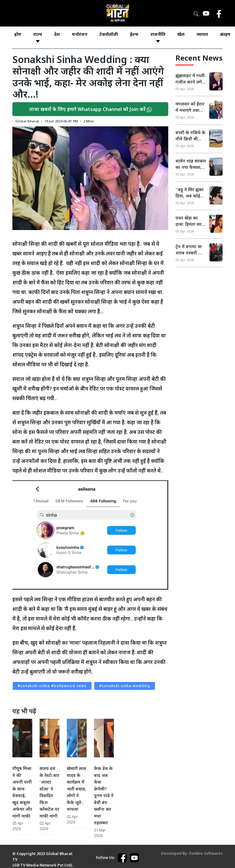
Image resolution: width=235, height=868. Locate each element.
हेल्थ (134, 34)
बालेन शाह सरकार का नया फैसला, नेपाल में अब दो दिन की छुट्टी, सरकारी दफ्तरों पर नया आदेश (191, 164)
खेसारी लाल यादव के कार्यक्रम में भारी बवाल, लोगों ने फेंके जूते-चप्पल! (76, 789)
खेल (181, 34)
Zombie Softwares (206, 853)
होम (18, 34)
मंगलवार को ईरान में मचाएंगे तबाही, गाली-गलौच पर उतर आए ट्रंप (190, 107)
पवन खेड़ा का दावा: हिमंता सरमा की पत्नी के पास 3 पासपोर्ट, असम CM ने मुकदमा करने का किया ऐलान (191, 221)
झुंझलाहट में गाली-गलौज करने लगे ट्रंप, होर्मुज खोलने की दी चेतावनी (191, 79)
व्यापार (202, 34)
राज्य (38, 37)
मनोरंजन (80, 34)
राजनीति (158, 37)
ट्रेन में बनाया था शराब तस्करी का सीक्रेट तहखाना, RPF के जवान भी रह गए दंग (190, 250)
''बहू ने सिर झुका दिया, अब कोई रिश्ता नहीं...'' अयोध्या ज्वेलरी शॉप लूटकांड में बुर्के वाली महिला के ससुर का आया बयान (190, 193)
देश (57, 34)
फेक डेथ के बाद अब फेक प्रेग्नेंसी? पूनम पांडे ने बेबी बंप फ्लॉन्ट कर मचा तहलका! (104, 795)
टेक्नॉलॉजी (109, 34)
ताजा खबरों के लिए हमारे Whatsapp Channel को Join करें (90, 109)
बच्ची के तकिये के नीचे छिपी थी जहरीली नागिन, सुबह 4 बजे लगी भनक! (190, 136)
